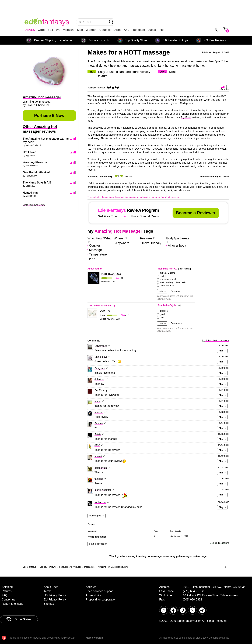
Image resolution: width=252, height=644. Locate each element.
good (162, 314)
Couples (105, 30)
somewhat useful (168, 279)
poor (162, 318)
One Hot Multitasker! (36, 172)
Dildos (117, 30)
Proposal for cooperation (101, 600)
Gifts (41, 30)
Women (91, 30)
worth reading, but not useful (173, 282)
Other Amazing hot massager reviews (40, 129)
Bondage (139, 30)
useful (163, 276)
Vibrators (69, 30)
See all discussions (220, 543)
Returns (7, 591)
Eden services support (100, 591)
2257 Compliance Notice (216, 638)
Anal (127, 30)
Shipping (7, 587)
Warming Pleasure (35, 162)
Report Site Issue (13, 604)
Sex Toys (54, 30)
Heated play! (31, 193)
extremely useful (168, 273)
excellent (164, 311)
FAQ (5, 595)
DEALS (30, 30)
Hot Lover (29, 152)
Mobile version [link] (94, 638)
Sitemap (49, 604)
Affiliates (91, 587)
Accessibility (93, 595)
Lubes (152, 30)
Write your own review (34, 205)
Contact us (8, 600)
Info (161, 30)
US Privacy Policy (55, 595)
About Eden (51, 587)
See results (176, 291)
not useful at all (167, 286)
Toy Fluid (186, 117)
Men (80, 30)
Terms (48, 591)
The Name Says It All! (37, 183)
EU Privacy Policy (55, 600)
